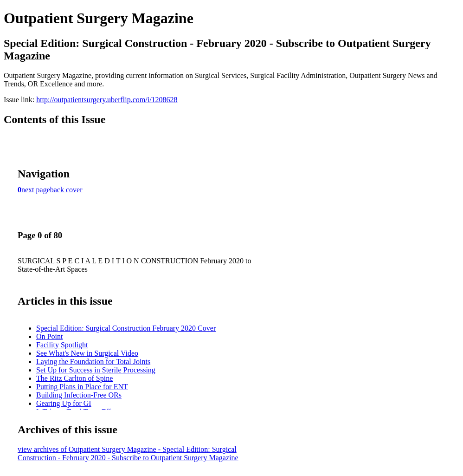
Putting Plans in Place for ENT (82, 387)
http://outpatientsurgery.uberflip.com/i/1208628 (107, 100)
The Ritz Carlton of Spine (74, 378)
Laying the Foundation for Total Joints (93, 362)
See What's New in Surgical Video (87, 353)
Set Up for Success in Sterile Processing (96, 370)
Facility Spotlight (62, 345)
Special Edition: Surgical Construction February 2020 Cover (126, 328)
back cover (66, 190)
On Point (49, 336)
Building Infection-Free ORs (79, 395)
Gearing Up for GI (64, 403)
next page (36, 190)
